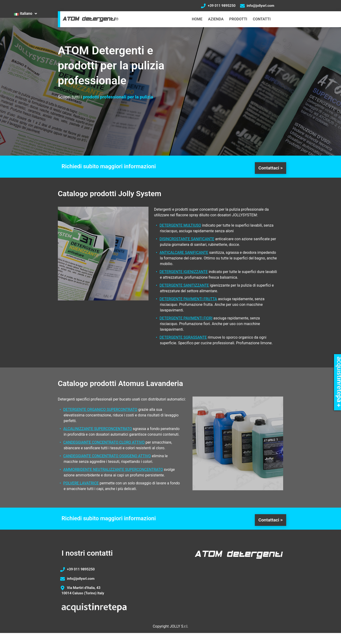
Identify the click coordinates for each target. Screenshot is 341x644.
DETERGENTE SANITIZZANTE (184, 285)
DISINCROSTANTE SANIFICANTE (187, 239)
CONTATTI (262, 19)
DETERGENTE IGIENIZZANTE (184, 272)
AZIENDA (216, 19)
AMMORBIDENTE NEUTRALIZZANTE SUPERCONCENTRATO (113, 470)
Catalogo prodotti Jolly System (110, 194)
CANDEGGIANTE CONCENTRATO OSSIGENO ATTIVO (107, 456)
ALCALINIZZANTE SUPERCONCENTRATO (98, 429)
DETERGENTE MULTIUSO (180, 225)
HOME (197, 19)
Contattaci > (271, 168)
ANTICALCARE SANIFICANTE (184, 253)
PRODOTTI (238, 19)
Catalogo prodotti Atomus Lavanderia (120, 383)
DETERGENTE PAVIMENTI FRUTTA (188, 299)
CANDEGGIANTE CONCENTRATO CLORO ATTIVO (104, 442)
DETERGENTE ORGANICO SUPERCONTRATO (100, 410)
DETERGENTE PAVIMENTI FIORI (186, 318)
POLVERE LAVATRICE (81, 483)
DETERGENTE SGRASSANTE (183, 337)
